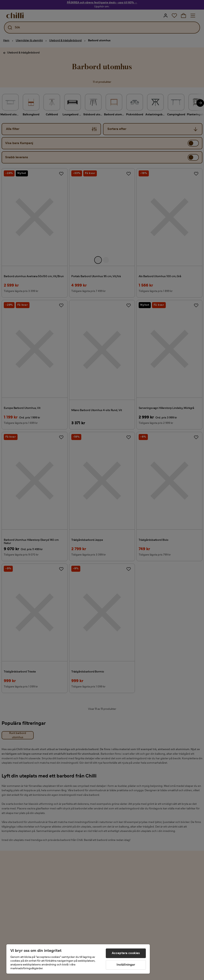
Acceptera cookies (126, 953)
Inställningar (126, 965)
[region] (78, 959)
